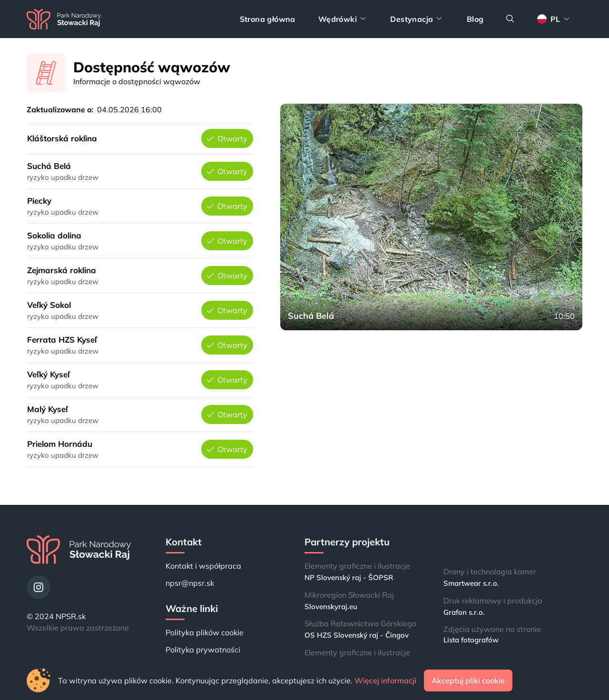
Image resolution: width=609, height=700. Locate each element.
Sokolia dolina (54, 235)
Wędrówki (343, 19)
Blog (475, 19)
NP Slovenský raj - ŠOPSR (349, 577)
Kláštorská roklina (62, 138)
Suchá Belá (49, 166)
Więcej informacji (385, 680)
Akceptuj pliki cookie (468, 680)
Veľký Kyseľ (48, 374)
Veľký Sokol (49, 305)
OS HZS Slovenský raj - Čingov (357, 635)
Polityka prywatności (203, 650)
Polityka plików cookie (205, 632)
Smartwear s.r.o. (471, 583)
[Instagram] (39, 587)
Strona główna (268, 19)
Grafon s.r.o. (464, 612)
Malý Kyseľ (47, 409)
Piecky (39, 201)
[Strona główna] (64, 19)
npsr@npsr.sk (190, 583)
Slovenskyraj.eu (331, 606)
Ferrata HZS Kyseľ (62, 340)
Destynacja (417, 19)
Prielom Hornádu (60, 444)
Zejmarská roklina (62, 270)
